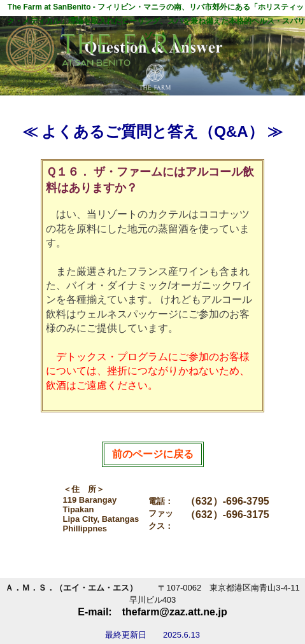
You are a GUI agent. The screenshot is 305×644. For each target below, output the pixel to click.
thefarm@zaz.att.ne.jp (175, 612)
